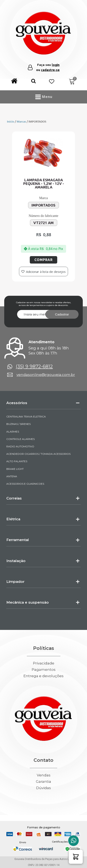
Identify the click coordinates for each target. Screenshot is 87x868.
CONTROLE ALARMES (20, 439)
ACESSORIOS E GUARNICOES (25, 484)
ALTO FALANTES (17, 461)
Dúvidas (43, 788)
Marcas (21, 122)
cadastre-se (50, 70)
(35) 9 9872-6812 (34, 367)
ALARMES (13, 432)
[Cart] (72, 82)
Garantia (43, 782)
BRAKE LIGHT (15, 469)
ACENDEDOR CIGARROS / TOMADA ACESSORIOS (38, 454)
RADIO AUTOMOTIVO (20, 446)
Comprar (43, 260)
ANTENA (12, 476)
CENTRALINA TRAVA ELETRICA (26, 417)
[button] (33, 82)
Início (11, 122)
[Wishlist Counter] (52, 82)
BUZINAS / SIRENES (18, 424)
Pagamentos (44, 670)
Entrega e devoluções (43, 676)
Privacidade (44, 663)
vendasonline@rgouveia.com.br (46, 375)
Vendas (44, 775)
